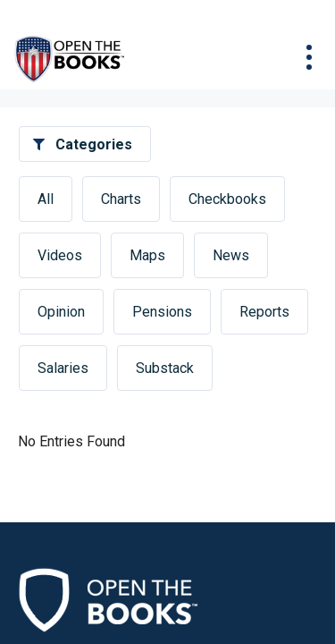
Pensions (162, 312)
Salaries (63, 368)
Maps (147, 255)
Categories (94, 144)
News (231, 255)
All (46, 199)
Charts (121, 199)
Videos (60, 255)
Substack (165, 368)
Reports (264, 312)
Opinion (61, 312)
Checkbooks (227, 199)
